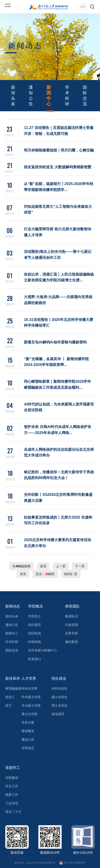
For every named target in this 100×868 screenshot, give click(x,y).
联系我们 (34, 659)
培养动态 (28, 748)
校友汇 (10, 697)
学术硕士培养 (31, 697)
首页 (43, 566)
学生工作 (12, 786)
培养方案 (28, 722)
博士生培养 (29, 714)
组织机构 (34, 633)
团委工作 (12, 795)
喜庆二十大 (13, 812)
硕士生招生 (60, 697)
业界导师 (71, 633)
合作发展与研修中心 (43, 650)
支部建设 (12, 778)
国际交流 (85, 96)
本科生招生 (60, 688)
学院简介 (34, 616)
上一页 (61, 566)
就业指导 (58, 714)
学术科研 (67, 96)
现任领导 (34, 625)
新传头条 (13, 96)
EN (83, 7)
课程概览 (28, 731)
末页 (23, 574)
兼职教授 (71, 642)
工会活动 (12, 803)
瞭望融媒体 (13, 688)
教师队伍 (71, 616)
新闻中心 (49, 96)
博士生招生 (60, 705)
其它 (9, 705)
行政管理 (71, 625)
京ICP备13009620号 (73, 863)
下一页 (80, 566)
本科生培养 (29, 688)
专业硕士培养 (31, 705)
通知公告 (31, 96)
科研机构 (34, 642)
